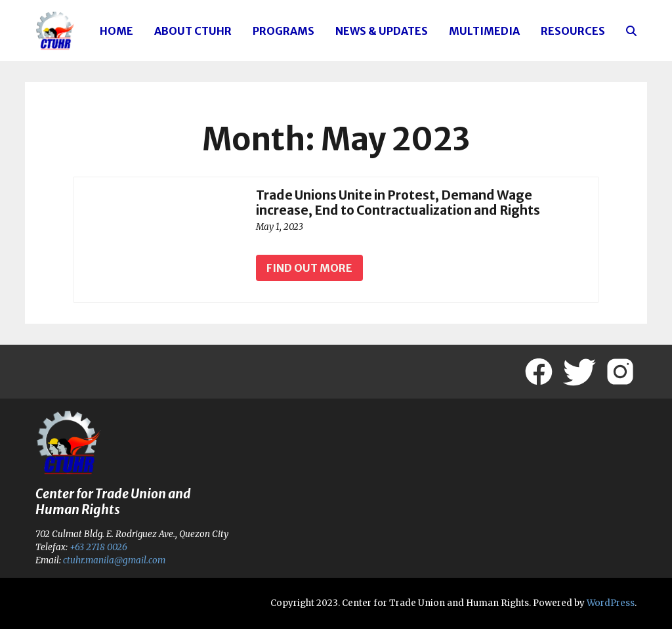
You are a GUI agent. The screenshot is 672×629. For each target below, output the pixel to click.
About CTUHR (193, 31)
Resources (573, 31)
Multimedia (484, 31)
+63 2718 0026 (98, 547)
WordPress (611, 603)
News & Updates (382, 31)
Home (116, 31)
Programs (283, 31)
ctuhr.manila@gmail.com (114, 560)
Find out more (309, 268)
